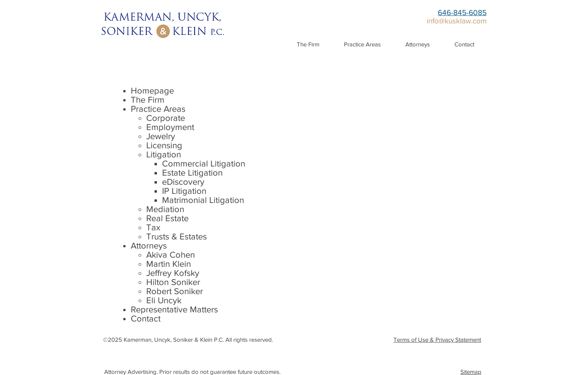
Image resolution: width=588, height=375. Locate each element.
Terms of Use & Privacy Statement (437, 340)
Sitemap (471, 372)
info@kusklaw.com (457, 21)
